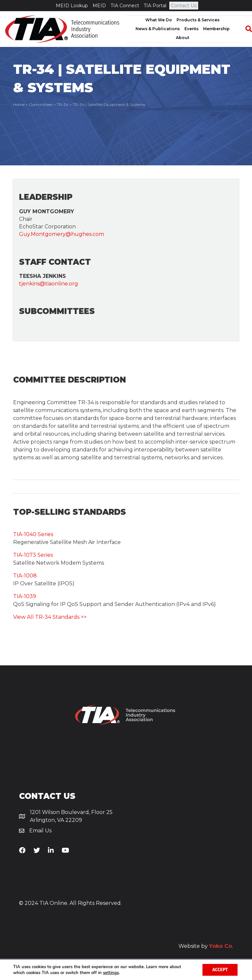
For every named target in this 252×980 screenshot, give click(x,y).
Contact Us (184, 6)
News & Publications (158, 29)
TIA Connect (125, 6)
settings (111, 973)
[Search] (245, 29)
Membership (216, 29)
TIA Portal (155, 6)
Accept (220, 970)
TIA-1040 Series (33, 534)
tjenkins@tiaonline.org (49, 284)
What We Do (159, 20)
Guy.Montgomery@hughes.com (62, 234)
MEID (99, 6)
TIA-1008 (25, 576)
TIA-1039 (25, 596)
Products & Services (198, 20)
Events (191, 29)
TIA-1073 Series (33, 555)
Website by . (206, 946)
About (183, 38)
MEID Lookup (72, 6)
